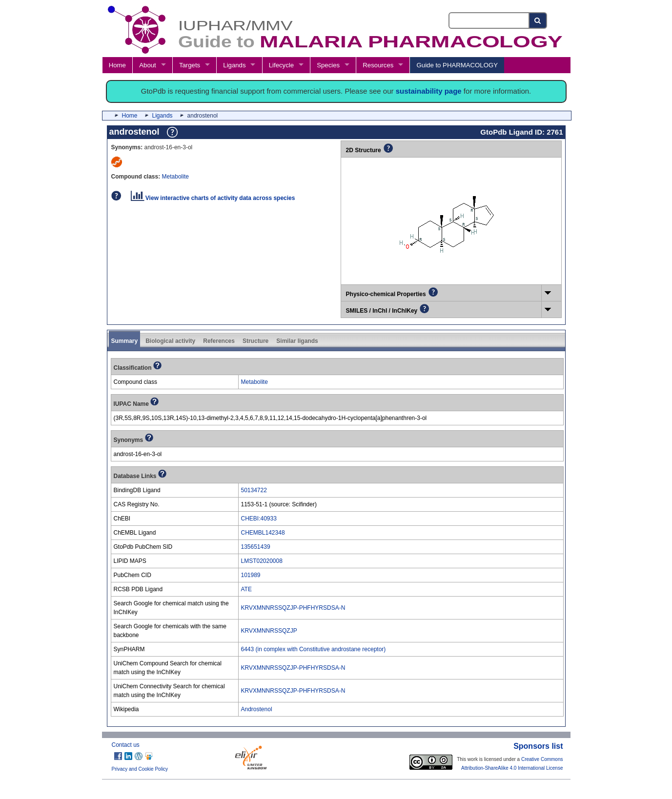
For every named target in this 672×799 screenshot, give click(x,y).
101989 (251, 575)
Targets (190, 65)
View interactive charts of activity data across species (213, 198)
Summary (125, 341)
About (147, 65)
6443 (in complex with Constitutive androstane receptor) (314, 649)
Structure (255, 341)
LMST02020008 (262, 561)
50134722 (254, 490)
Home (117, 65)
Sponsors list (538, 746)
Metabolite (175, 177)
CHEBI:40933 (259, 519)
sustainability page (429, 91)
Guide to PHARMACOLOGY (457, 65)
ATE (246, 589)
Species (328, 65)
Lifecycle (281, 65)
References (219, 341)
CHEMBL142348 (263, 533)
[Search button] (538, 20)
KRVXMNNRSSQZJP (269, 631)
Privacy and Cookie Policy (140, 769)
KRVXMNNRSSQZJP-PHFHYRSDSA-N (293, 608)
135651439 (256, 547)
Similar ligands (297, 341)
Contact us (126, 745)
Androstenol (257, 709)
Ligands (234, 65)
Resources (378, 65)
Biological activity (170, 341)
